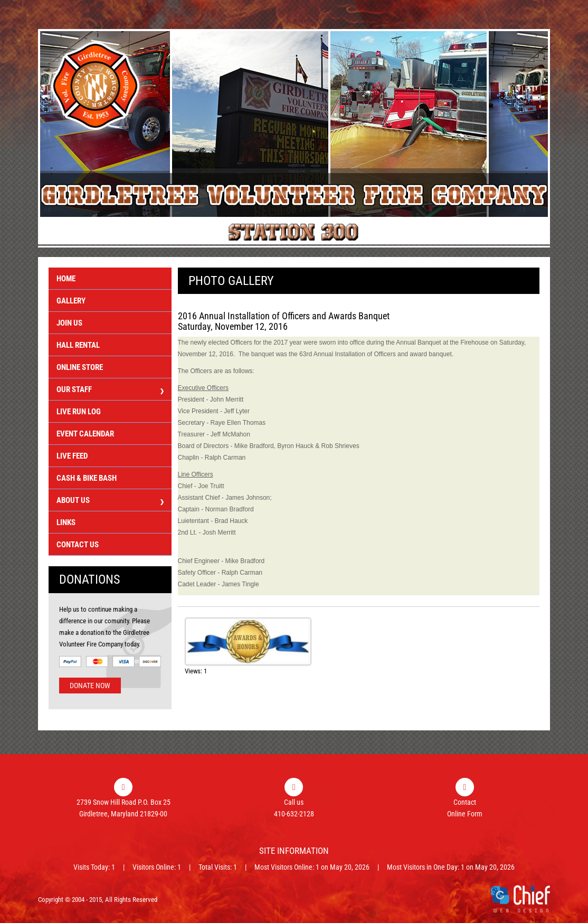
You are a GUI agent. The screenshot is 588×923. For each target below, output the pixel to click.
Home (66, 279)
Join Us (69, 323)
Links (66, 522)
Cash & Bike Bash (87, 478)
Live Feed (72, 456)
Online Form (465, 814)
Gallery (71, 301)
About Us (110, 502)
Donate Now (90, 686)
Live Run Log (79, 412)
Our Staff (110, 391)
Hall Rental (78, 345)
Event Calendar (85, 434)
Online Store (80, 367)
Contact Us (78, 545)
